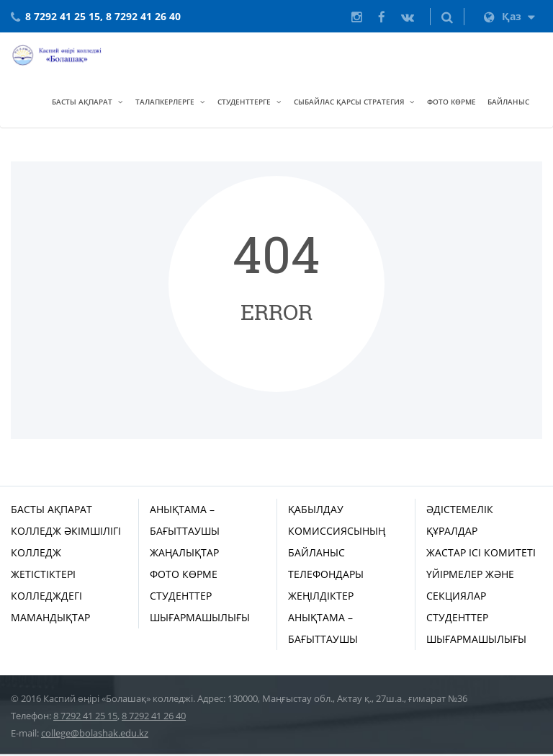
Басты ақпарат (51, 509)
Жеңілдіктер (321, 596)
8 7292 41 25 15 (63, 16)
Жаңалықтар (184, 552)
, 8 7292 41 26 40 (140, 16)
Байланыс (508, 102)
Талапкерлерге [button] (165, 102)
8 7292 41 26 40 (154, 716)
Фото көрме (451, 102)
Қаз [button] (509, 16)
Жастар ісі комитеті (481, 552)
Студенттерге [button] (244, 102)
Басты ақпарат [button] (82, 102)
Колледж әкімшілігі (66, 531)
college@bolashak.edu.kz (95, 733)
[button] (447, 17)
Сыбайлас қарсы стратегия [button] (349, 102)
